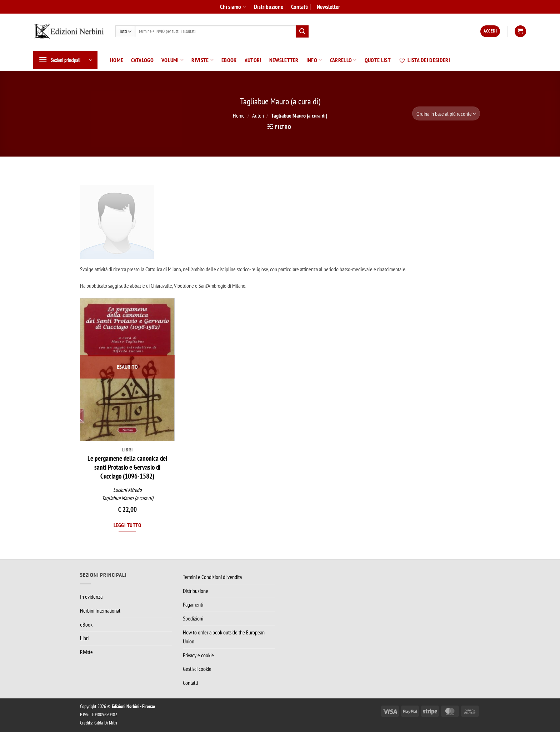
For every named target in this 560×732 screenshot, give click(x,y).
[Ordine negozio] (446, 113)
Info (314, 60)
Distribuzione (269, 7)
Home (117, 60)
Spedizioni (193, 618)
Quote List (378, 60)
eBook (229, 60)
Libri (84, 638)
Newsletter (328, 7)
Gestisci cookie (197, 669)
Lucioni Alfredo (127, 490)
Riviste (202, 60)
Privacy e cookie (198, 655)
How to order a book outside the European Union (224, 637)
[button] (490, 31)
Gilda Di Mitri (106, 723)
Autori (253, 60)
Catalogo (142, 60)
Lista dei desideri (424, 60)
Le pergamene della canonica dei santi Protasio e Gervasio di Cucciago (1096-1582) (127, 467)
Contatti (300, 7)
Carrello (343, 60)
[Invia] (302, 31)
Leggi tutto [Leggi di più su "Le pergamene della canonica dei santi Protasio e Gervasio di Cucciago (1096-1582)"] (127, 525)
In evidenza (91, 597)
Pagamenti (193, 604)
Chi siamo (233, 7)
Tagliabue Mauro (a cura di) (127, 498)
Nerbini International (100, 610)
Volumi (172, 60)
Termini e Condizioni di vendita (212, 577)
